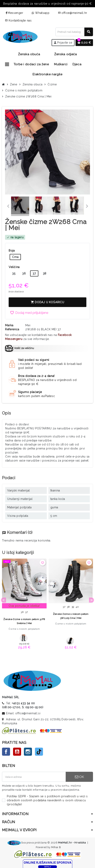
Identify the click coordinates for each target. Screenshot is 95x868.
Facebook (6, 752)
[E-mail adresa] (34, 777)
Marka (9, 325)
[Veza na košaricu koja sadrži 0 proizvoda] (84, 43)
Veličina (14, 267)
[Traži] (74, 32)
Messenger (14, 13)
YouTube (17, 752)
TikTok (39, 752)
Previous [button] (4, 600)
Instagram (28, 752)
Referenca (12, 329)
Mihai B (56, 847)
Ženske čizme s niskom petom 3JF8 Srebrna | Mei (24, 621)
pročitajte (14, 804)
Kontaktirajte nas (18, 20)
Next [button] (91, 600)
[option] (24, 605)
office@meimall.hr (73, 13)
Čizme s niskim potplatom (24, 629)
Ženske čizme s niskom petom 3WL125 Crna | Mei (71, 616)
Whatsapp (41, 13)
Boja (12, 251)
